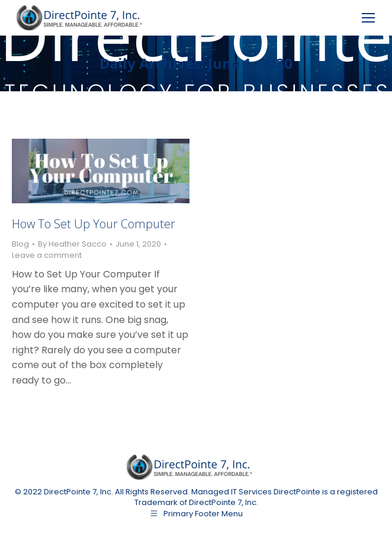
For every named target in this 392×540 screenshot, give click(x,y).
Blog (20, 244)
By (72, 244)
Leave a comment (47, 255)
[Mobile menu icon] (368, 18)
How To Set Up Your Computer (94, 224)
